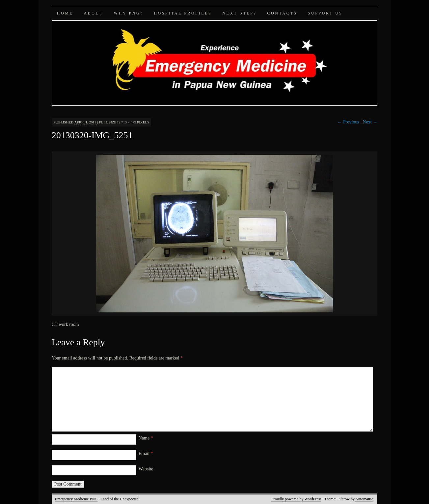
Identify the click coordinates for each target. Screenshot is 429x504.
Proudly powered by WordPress (296, 499)
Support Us (325, 13)
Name (146, 438)
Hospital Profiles (183, 13)
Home (65, 13)
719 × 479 (129, 122)
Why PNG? (129, 13)
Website (146, 469)
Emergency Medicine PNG (76, 499)
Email (146, 453)
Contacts (282, 13)
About (93, 13)
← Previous (349, 122)
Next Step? (239, 13)
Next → (370, 122)
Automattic (364, 499)
